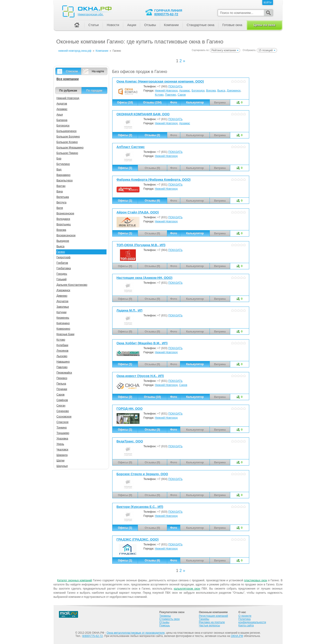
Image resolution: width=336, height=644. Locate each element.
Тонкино (62, 428)
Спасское (63, 422)
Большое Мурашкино (70, 148)
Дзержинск (234, 91)
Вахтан (61, 186)
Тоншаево (63, 433)
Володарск (63, 219)
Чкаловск (63, 450)
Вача (60, 191)
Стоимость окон (170, 619)
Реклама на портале (212, 622)
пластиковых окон (256, 580)
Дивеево (62, 296)
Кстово (159, 95)
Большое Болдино (68, 137)
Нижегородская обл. (91, 14)
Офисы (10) (125, 102)
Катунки (62, 312)
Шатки (61, 461)
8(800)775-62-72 (166, 14)
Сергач (61, 406)
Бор (59, 159)
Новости (113, 25)
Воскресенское (66, 235)
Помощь (165, 625)
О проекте (245, 616)
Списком (72, 71)
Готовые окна (232, 25)
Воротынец (64, 224)
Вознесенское (65, 213)
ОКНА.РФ (237, 636)
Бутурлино (63, 164)
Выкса (221, 91)
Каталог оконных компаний (75, 580)
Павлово (171, 95)
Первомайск (64, 373)
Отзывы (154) (152, 102)
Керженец (63, 318)
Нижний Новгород (166, 91)
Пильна (61, 384)
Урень (60, 444)
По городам (94, 90)
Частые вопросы (209, 625)
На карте (98, 71)
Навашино (63, 362)
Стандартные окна (201, 25)
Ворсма (211, 91)
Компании (171, 25)
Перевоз (62, 378)
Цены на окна (264, 25)
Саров (182, 95)
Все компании (68, 79)
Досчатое (63, 301)
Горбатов (62, 263)
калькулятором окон (187, 589)
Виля (60, 208)
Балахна (62, 120)
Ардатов (62, 104)
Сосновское (64, 417)
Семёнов (62, 400)
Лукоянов (63, 351)
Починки (62, 389)
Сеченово (63, 411)
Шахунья (62, 466)
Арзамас (185, 91)
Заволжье (63, 307)
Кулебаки (63, 345)
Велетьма (63, 197)
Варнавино (64, 175)
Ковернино (63, 329)
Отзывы (150, 25)
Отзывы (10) (152, 397)
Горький (62, 279)
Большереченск (67, 131)
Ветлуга (61, 202)
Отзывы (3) (152, 430)
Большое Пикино (67, 153)
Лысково (62, 356)
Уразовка (62, 439)
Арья (60, 115)
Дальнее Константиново (72, 285)
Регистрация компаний (213, 616)
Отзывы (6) (152, 201)
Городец (62, 274)
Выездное (63, 241)
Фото (174, 102)
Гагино (61, 252)
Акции (132, 25)
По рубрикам (68, 90)
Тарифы (204, 619)
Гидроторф (64, 257)
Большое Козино (67, 142)
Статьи (94, 25)
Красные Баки (66, 334)
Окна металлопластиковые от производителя (136, 633)
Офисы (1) (125, 168)
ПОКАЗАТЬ (175, 86)
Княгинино (63, 323)
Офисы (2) (125, 135)
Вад (59, 170)
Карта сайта (246, 625)
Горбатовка (64, 268)
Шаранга (62, 455)
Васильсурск (65, 181)
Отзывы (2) (152, 135)
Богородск (198, 91)
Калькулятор (195, 102)
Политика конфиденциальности (252, 621)
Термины (165, 616)
